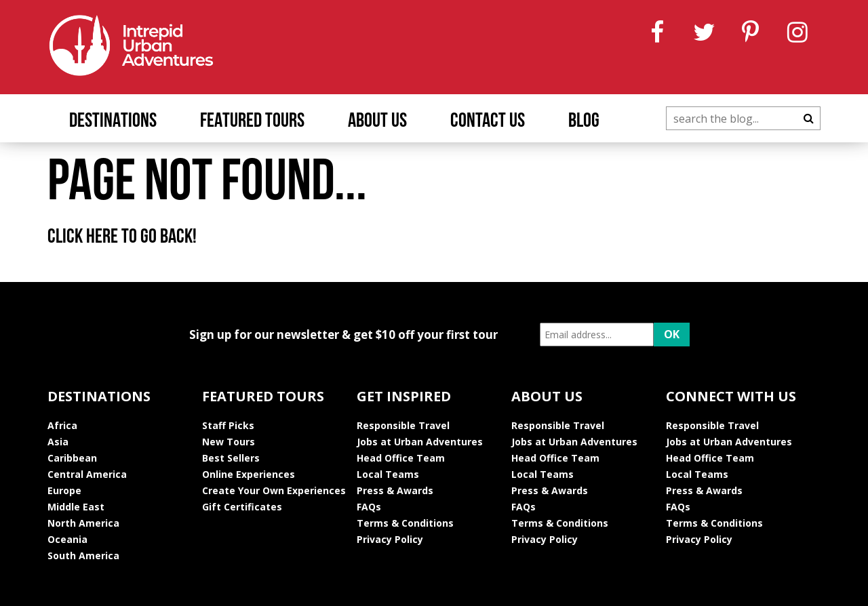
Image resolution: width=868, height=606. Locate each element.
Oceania (67, 539)
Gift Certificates (242, 507)
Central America (87, 474)
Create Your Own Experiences (274, 490)
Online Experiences (249, 474)
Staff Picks (228, 425)
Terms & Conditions (405, 523)
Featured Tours (252, 122)
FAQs (369, 507)
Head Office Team (401, 458)
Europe (64, 490)
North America (83, 523)
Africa (62, 425)
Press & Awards (395, 490)
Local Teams (388, 474)
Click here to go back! (122, 238)
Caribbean (72, 458)
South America (83, 555)
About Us (377, 122)
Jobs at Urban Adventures (420, 442)
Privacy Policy (390, 539)
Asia (58, 442)
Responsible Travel (403, 425)
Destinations (113, 122)
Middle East (76, 507)
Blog (584, 122)
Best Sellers (231, 458)
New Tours (229, 442)
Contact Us (488, 122)
